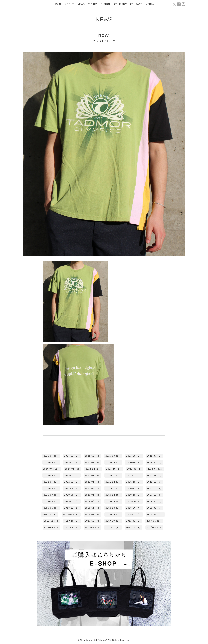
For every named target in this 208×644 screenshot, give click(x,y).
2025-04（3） (93, 462)
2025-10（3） (93, 456)
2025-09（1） (113, 456)
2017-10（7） (93, 521)
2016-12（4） (134, 527)
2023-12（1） (93, 469)
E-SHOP (106, 4)
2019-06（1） (93, 501)
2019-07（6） (72, 501)
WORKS (93, 4)
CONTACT (136, 4)
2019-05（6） (113, 501)
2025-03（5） (113, 462)
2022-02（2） (72, 482)
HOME (58, 4)
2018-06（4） (50, 514)
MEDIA (150, 4)
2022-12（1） (113, 475)
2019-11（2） (134, 495)
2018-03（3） (113, 514)
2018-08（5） (155, 508)
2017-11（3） (72, 521)
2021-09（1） (51, 488)
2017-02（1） (92, 527)
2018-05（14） (71, 514)
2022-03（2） (51, 482)
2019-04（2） (134, 501)
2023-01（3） (93, 475)
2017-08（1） (134, 521)
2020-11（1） (134, 488)
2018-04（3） (93, 514)
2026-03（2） (72, 456)
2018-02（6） (134, 514)
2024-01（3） (73, 469)
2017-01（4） (113, 527)
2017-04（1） (72, 527)
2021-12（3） (113, 482)
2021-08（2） (72, 488)
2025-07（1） (155, 456)
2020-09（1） (51, 495)
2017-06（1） (154, 521)
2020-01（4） (93, 495)
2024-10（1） (134, 462)
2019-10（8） (155, 495)
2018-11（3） (93, 508)
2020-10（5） (155, 488)
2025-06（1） (51, 462)
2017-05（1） (51, 527)
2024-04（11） (51, 469)
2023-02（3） (72, 475)
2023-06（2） (135, 469)
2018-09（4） (134, 508)
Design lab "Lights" (96, 640)
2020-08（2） (72, 495)
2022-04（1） (155, 475)
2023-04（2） (51, 475)
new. (104, 35)
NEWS (81, 4)
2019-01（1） (51, 508)
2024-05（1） (155, 462)
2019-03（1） (155, 501)
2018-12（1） (72, 508)
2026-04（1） (51, 456)
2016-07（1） (154, 527)
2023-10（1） (114, 469)
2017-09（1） (113, 521)
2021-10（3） (155, 482)
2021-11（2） (134, 482)
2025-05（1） (72, 462)
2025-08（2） (134, 456)
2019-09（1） (51, 501)
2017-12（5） (52, 521)
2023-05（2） (155, 469)
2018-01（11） (155, 514)
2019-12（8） (113, 495)
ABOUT (69, 4)
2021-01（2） (113, 488)
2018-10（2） (113, 508)
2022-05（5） (134, 475)
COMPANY (120, 4)
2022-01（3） (93, 482)
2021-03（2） (93, 488)
